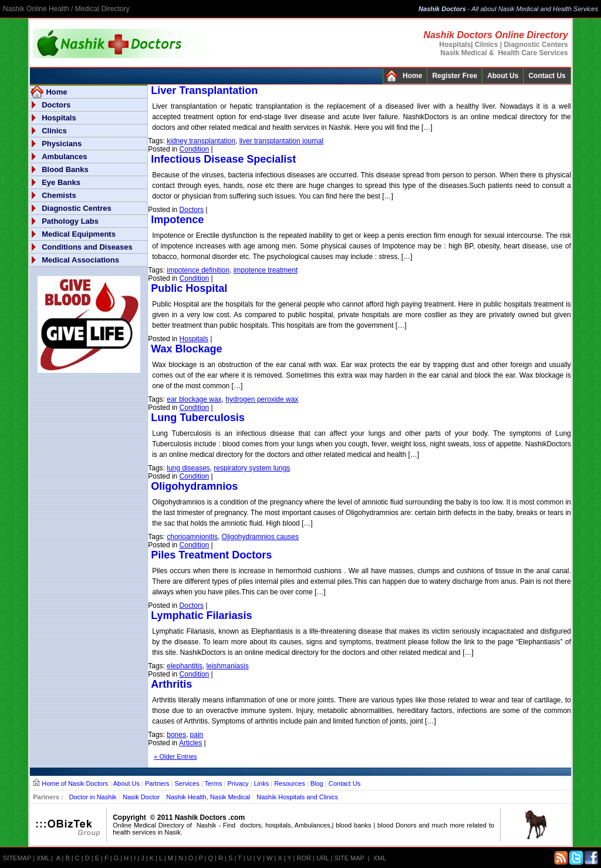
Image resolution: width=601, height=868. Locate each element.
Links (261, 783)
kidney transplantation (201, 141)
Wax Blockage (186, 349)
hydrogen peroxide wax (262, 399)
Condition (195, 149)
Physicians (62, 144)
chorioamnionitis (192, 537)
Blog (317, 783)
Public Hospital (189, 288)
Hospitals (59, 118)
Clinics (54, 131)
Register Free (455, 76)
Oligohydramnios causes (260, 537)
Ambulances (64, 157)
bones (176, 735)
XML (43, 858)
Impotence (177, 220)
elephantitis (185, 666)
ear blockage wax (194, 399)
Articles (190, 743)
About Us (503, 76)
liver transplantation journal (281, 141)
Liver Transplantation (204, 90)
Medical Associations (80, 260)
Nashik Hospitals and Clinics (297, 797)
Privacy (238, 783)
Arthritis (171, 684)
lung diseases (188, 468)
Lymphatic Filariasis (201, 615)
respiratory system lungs (252, 468)
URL (323, 858)
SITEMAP (17, 858)
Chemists (59, 195)
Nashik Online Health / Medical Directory (66, 9)
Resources (290, 783)
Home (412, 76)
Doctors (56, 105)
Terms (214, 783)
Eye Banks (61, 182)
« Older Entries (175, 756)
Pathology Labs (70, 221)
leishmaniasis (228, 666)
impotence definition (198, 270)
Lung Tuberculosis (198, 418)
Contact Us (547, 76)
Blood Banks (65, 169)
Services (187, 783)
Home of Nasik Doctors (75, 783)
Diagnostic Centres (76, 208)
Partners (157, 783)
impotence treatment (266, 270)
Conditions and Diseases (87, 247)
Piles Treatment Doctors (211, 555)
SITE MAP (350, 858)
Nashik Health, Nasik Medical (208, 797)
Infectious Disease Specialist (223, 159)
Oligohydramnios (194, 486)
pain (197, 735)
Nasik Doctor (141, 797)
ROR (304, 858)
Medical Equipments (79, 234)
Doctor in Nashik (93, 797)
